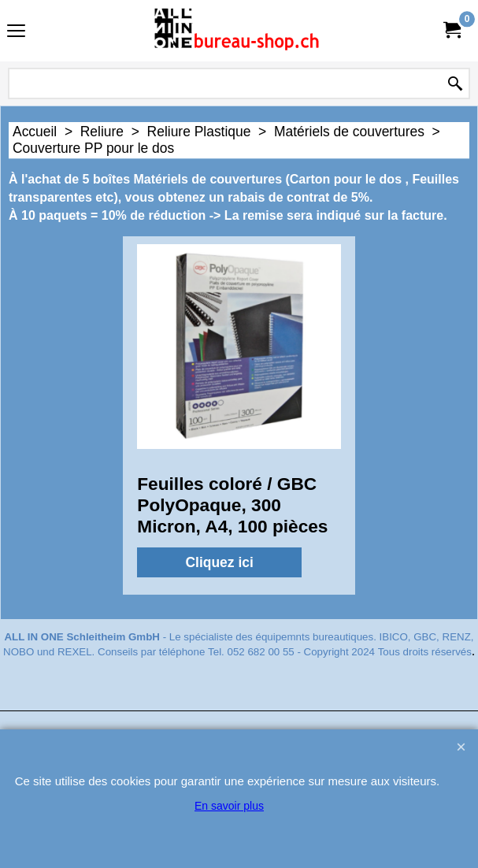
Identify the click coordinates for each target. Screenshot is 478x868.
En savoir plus (229, 806)
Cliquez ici (220, 562)
